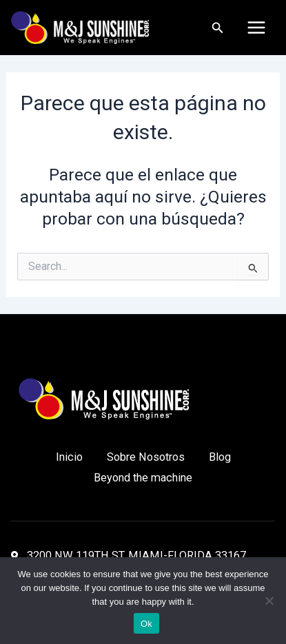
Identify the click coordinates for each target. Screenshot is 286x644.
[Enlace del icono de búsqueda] (218, 28)
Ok (146, 624)
